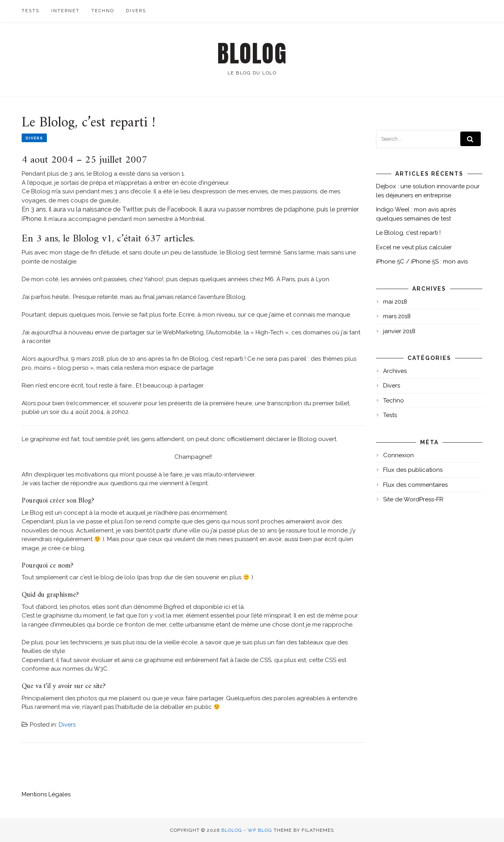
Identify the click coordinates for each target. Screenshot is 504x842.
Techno (103, 11)
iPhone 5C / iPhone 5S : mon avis (422, 262)
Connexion (398, 455)
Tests (31, 11)
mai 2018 (395, 302)
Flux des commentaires (415, 485)
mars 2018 (397, 316)
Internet (65, 11)
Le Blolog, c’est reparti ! (408, 233)
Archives (395, 371)
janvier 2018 (399, 331)
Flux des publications (413, 470)
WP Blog (260, 830)
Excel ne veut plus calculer (414, 247)
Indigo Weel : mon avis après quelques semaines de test (416, 214)
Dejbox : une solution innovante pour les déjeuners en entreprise (428, 191)
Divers (136, 11)
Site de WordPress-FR (413, 499)
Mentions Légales (46, 794)
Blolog (252, 54)
